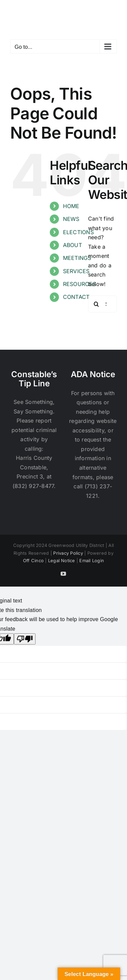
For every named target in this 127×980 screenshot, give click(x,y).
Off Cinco (33, 560)
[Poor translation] (25, 639)
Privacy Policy (68, 553)
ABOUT (72, 245)
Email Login (92, 560)
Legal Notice (62, 560)
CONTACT (76, 297)
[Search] (97, 304)
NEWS (71, 219)
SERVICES (76, 271)
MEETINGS (77, 258)
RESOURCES (80, 284)
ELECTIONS (78, 232)
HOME (71, 206)
